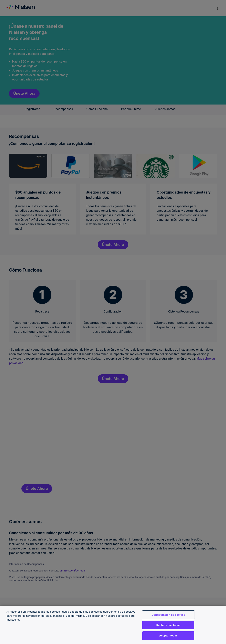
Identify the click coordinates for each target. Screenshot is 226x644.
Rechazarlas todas (168, 625)
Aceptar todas (168, 635)
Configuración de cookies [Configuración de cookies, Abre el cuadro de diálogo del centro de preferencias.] (168, 615)
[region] (113, 625)
